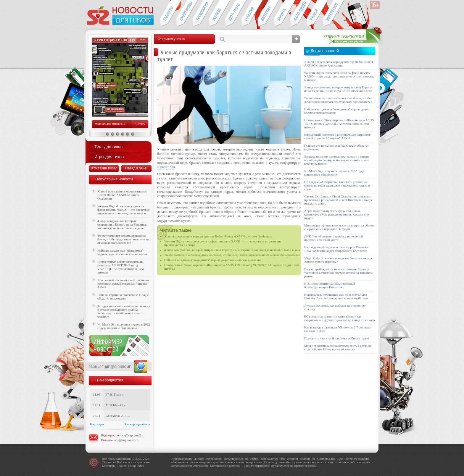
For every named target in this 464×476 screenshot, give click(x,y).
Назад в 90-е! (136, 168)
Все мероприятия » (137, 424)
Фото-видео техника (298, 14)
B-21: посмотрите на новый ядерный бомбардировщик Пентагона (330, 285)
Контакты (108, 466)
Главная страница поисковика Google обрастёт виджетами (123, 297)
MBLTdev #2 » (116, 405)
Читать (140, 124)
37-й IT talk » (115, 394)
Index (140, 466)
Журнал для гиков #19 (110, 124)
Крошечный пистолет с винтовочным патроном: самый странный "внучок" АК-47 (123, 284)
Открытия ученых (314, 14)
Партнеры (97, 424)
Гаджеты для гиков (168, 14)
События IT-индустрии (249, 14)
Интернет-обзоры (266, 14)
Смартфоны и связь (184, 14)
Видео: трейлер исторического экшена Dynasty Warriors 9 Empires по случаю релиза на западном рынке (338, 273)
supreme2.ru (166, 167)
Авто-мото (233, 14)
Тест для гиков (108, 147)
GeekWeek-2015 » (118, 416)
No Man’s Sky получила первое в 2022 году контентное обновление (124, 326)
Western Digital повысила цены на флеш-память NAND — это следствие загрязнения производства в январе (124, 210)
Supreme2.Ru (112, 462)
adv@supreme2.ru (126, 440)
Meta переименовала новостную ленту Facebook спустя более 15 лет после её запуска (337, 347)
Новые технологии (200, 14)
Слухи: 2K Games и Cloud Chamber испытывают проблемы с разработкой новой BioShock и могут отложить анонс (338, 200)
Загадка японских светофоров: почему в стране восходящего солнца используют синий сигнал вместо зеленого (124, 311)
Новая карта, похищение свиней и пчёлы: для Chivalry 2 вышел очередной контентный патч (336, 296)
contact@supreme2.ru (130, 435)
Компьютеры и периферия (217, 14)
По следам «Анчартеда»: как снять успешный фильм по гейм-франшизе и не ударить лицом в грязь (337, 185)
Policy (123, 466)
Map (133, 466)
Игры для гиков (109, 157)
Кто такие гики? (104, 168)
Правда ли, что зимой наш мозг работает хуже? (337, 338)
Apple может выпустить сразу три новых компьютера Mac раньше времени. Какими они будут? (337, 214)
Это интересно (333, 14)
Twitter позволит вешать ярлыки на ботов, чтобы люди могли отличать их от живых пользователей (232, 255)
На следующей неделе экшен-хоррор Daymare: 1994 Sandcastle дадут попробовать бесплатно (336, 249)
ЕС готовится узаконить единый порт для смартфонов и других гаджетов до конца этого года (340, 318)
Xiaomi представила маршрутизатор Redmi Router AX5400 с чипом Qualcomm (218, 236)
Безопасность (282, 14)
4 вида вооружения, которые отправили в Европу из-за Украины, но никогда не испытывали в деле (232, 250)
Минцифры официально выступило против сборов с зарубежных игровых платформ (339, 227)
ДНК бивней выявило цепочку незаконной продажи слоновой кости (334, 238)
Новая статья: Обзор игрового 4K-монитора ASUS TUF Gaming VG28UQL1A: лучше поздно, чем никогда (121, 267)
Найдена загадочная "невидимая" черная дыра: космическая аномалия (213, 260)
